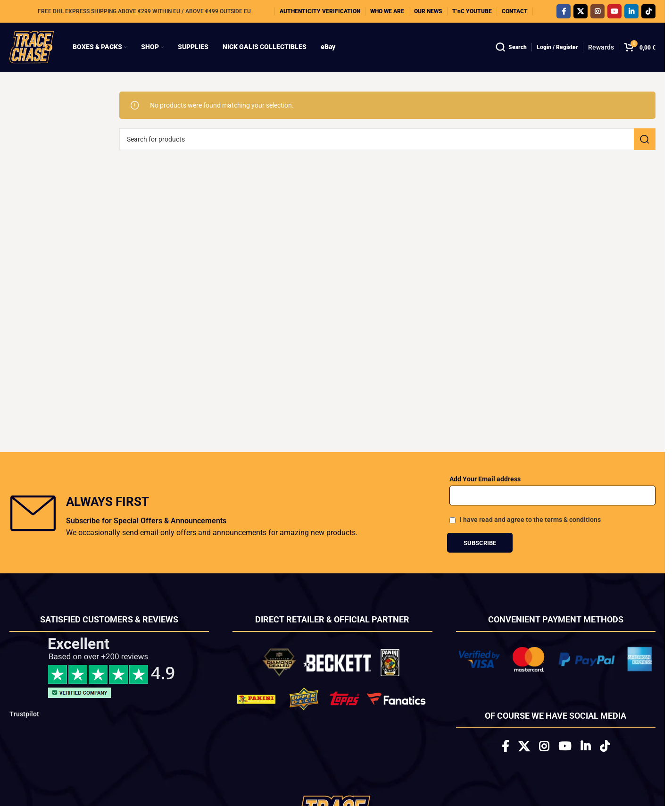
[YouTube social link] (614, 11)
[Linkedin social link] (631, 11)
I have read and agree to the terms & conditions (530, 520)
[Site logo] (32, 47)
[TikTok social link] (648, 11)
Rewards (601, 47)
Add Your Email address (485, 479)
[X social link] (581, 11)
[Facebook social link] (564, 11)
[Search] (511, 47)
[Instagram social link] (597, 11)
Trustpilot (24, 714)
